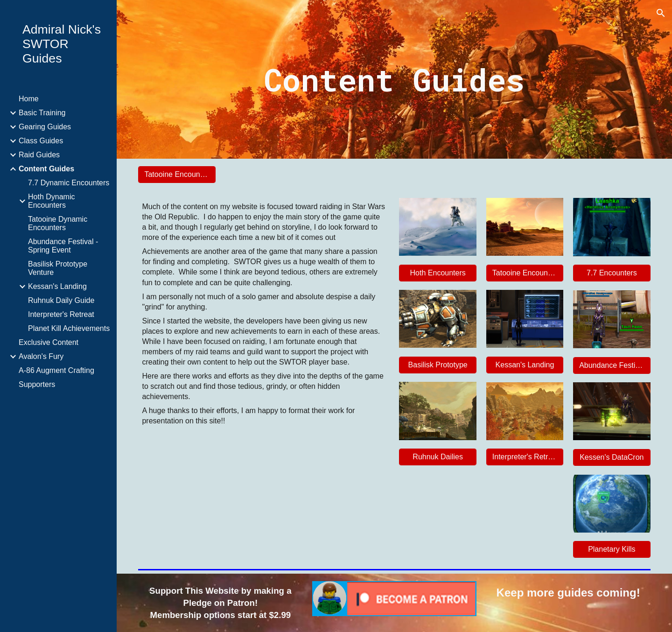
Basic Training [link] (42, 113)
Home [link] (29, 99)
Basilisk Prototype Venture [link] (58, 268)
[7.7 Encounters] (612, 273)
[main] (394, 79)
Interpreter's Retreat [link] (61, 314)
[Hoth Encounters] (437, 273)
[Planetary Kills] (612, 549)
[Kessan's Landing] (525, 365)
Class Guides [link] (41, 141)
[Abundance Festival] (612, 365)
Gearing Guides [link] (45, 127)
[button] (661, 13)
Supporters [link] (37, 384)
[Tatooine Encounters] (177, 175)
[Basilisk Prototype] (437, 365)
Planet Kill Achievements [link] (69, 328)
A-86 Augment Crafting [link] (56, 370)
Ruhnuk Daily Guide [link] (61, 300)
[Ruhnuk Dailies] (437, 457)
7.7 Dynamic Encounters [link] (69, 183)
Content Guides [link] (46, 169)
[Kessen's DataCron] (612, 457)
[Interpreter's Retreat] (525, 457)
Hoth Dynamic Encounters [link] (51, 201)
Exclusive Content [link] (49, 342)
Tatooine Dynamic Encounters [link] (58, 223)
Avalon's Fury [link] (41, 356)
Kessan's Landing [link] (57, 286)
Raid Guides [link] (39, 155)
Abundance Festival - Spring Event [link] (63, 246)
